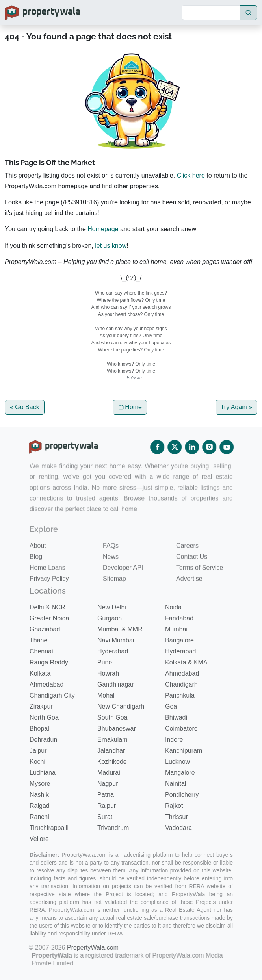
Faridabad (179, 618)
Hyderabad (113, 651)
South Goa (112, 717)
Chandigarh (181, 684)
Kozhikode (112, 762)
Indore (174, 740)
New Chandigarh (121, 706)
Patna (106, 795)
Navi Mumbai (116, 640)
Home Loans (47, 584)
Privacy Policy (49, 595)
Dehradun (43, 740)
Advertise (189, 595)
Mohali (107, 695)
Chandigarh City (52, 695)
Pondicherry (182, 795)
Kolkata (40, 673)
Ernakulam (112, 740)
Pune (105, 662)
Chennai (41, 651)
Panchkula (180, 695)
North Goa (44, 717)
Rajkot (174, 806)
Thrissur (177, 817)
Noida (173, 607)
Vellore (39, 839)
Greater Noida (49, 618)
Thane (38, 640)
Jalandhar (111, 751)
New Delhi (112, 607)
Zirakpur (41, 706)
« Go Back (25, 407)
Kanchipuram (184, 751)
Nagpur (108, 784)
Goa (171, 706)
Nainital (176, 784)
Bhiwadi (176, 717)
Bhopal (39, 729)
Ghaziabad (45, 629)
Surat (105, 817)
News (111, 573)
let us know (111, 246)
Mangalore (180, 773)
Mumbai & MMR (120, 629)
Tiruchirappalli (49, 828)
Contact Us (192, 573)
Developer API (123, 584)
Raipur (107, 806)
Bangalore (179, 640)
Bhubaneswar (117, 729)
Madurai (109, 773)
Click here (191, 175)
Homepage (103, 229)
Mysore (40, 784)
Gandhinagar (116, 684)
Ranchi (39, 817)
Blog (36, 573)
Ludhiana (43, 773)
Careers (187, 561)
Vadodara (178, 828)
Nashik (39, 795)
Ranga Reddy (49, 662)
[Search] (211, 13)
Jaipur (38, 751)
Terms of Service (200, 584)
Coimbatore (181, 729)
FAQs (111, 561)
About (38, 561)
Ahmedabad (182, 673)
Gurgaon (110, 618)
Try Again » (236, 407)
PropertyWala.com (82, 948)
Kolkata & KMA (186, 662)
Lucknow (177, 762)
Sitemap (114, 595)
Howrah (108, 673)
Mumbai (176, 629)
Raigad (40, 806)
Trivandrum (113, 828)
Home (130, 407)
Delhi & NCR (47, 607)
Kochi (37, 762)
